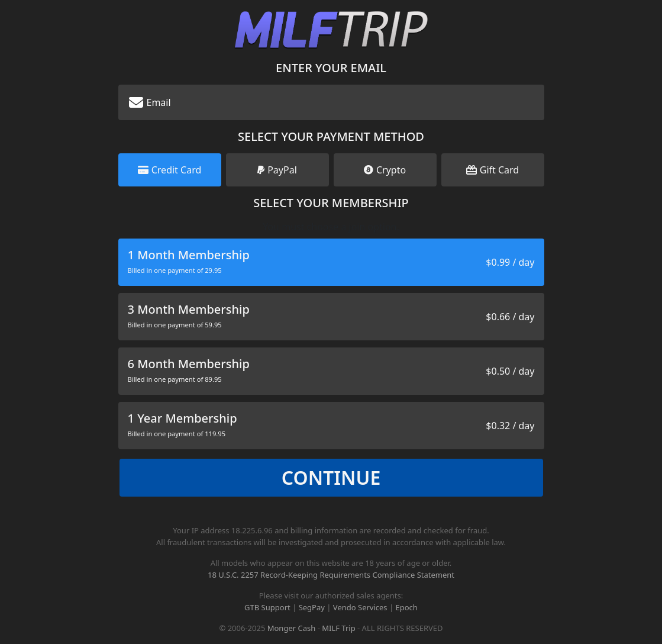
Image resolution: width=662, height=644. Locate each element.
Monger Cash (292, 628)
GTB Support (267, 607)
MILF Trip (338, 628)
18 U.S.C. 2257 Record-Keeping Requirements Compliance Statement (331, 575)
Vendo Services (360, 607)
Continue (331, 477)
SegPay (312, 607)
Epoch (407, 607)
